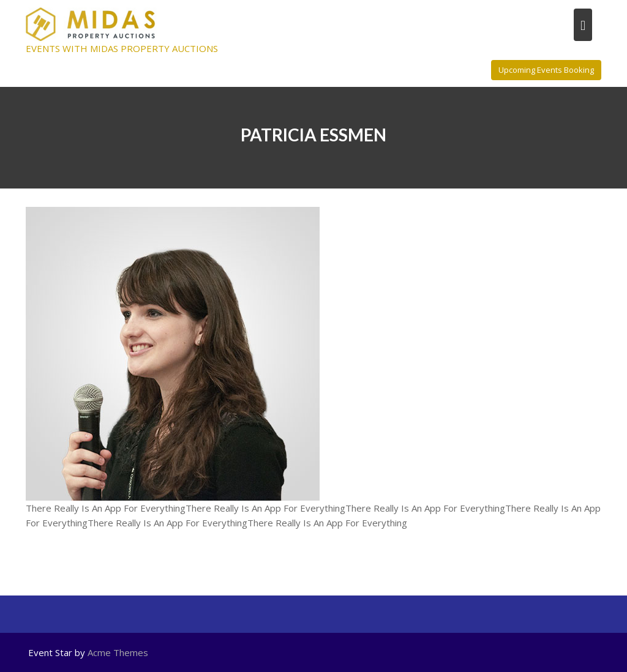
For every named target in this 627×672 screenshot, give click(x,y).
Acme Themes (118, 652)
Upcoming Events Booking (546, 70)
